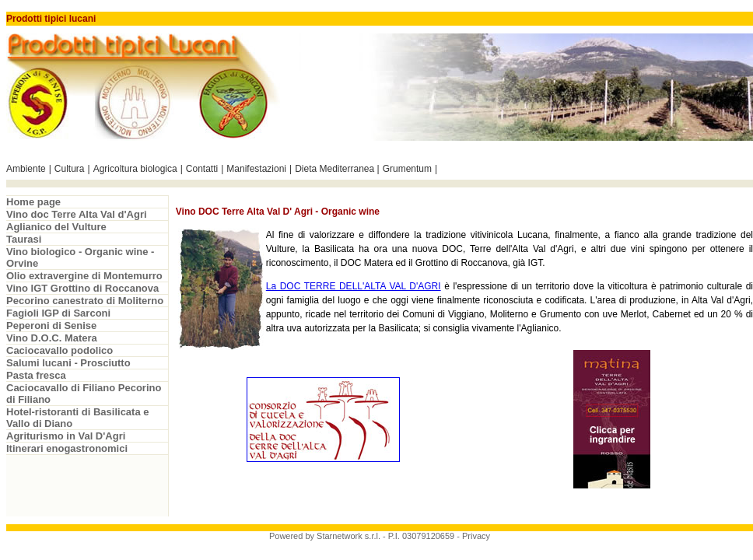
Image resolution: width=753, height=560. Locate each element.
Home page (33, 202)
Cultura (70, 169)
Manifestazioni (256, 169)
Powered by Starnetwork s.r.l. (325, 536)
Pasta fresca (36, 375)
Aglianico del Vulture (56, 227)
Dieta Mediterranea (336, 169)
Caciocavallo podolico (60, 350)
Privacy (476, 536)
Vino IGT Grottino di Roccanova (82, 288)
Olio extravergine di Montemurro (84, 276)
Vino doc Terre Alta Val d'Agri (77, 214)
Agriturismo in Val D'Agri (66, 436)
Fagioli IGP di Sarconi (58, 313)
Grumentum (407, 169)
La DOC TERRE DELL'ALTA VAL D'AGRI (354, 286)
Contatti (202, 169)
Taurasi (24, 239)
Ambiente (26, 169)
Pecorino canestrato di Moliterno (85, 301)
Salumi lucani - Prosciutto (68, 363)
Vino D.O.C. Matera (52, 338)
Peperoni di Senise (51, 325)
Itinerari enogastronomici (67, 448)
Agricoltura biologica (135, 169)
